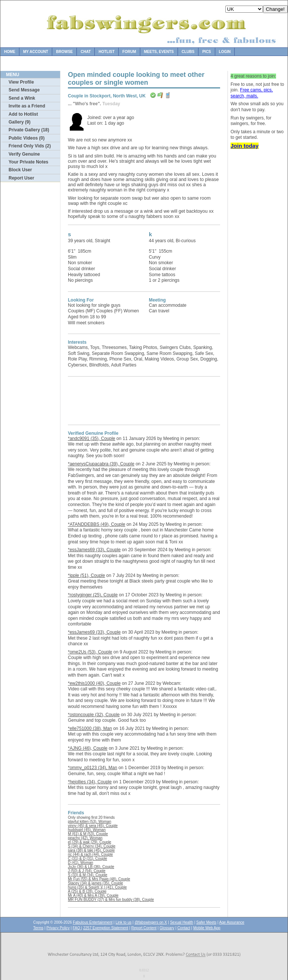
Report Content (144, 928)
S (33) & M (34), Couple (88, 875)
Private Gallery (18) (29, 130)
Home (10, 52)
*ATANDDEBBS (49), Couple (97, 524)
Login (225, 52)
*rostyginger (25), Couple (93, 595)
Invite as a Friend (27, 106)
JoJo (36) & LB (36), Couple (91, 867)
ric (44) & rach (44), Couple (90, 854)
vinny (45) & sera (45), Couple (93, 826)
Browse (64, 52)
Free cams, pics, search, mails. (252, 93)
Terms (38, 928)
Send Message (24, 90)
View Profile (21, 82)
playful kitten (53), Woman (90, 822)
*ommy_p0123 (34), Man (93, 768)
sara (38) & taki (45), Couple (91, 850)
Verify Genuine (24, 154)
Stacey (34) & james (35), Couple (96, 883)
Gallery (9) (20, 122)
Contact (184, 928)
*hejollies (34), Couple (90, 782)
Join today (245, 146)
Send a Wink (22, 98)
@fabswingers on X (151, 922)
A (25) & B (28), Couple (87, 891)
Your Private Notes (28, 162)
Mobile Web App (207, 928)
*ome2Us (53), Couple (90, 652)
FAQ (77, 928)
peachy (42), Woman (85, 838)
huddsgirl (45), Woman (87, 830)
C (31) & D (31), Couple (87, 859)
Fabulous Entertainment (93, 922)
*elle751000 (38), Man (90, 728)
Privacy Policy (58, 928)
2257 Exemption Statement (106, 928)
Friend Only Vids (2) (30, 146)
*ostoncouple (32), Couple (94, 715)
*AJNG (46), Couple (88, 748)
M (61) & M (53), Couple (88, 834)
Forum (129, 52)
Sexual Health (182, 922)
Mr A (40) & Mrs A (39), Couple (93, 895)
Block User (20, 170)
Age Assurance (232, 922)
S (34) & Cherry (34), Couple (92, 846)
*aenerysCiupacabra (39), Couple (101, 464)
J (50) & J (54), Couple (87, 871)
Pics (206, 52)
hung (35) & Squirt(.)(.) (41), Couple (97, 887)
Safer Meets (206, 922)
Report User (21, 178)
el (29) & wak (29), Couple (90, 842)
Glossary (167, 928)
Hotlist (107, 52)
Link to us (124, 922)
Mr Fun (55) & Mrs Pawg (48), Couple (99, 879)
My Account (36, 52)
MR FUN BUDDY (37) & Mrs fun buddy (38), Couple (111, 900)
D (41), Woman (81, 863)
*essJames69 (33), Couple (94, 550)
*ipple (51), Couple (86, 575)
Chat (86, 52)
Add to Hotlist (23, 114)
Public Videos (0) (26, 138)
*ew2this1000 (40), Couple (94, 683)
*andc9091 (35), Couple (92, 438)
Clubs (188, 52)
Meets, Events (159, 52)
